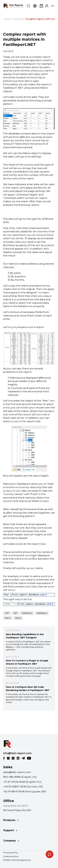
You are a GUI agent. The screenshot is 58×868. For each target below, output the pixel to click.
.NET (7, 613)
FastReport (27, 613)
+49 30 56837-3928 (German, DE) (23, 787)
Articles (18, 19)
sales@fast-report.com (17, 772)
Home (8, 19)
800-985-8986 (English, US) (20, 777)
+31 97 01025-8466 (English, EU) (22, 782)
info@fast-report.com (17, 753)
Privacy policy (10, 853)
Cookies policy (11, 856)
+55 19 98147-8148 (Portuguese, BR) (25, 791)
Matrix (8, 618)
